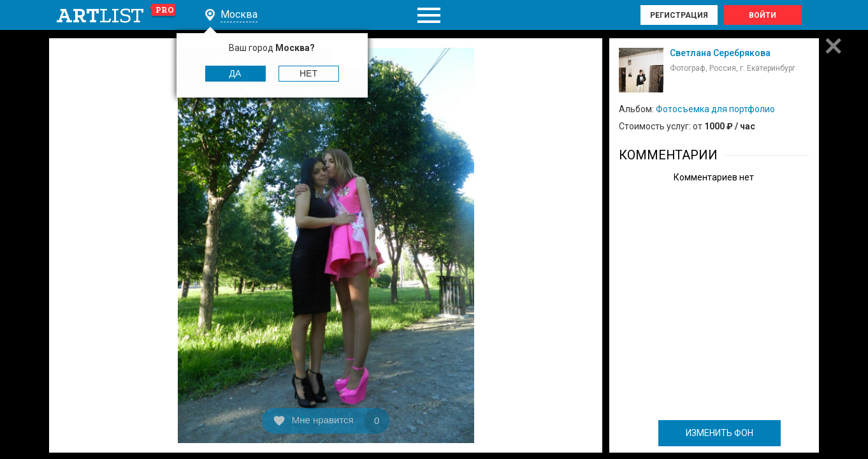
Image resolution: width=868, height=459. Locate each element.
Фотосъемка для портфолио (715, 109)
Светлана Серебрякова (720, 53)
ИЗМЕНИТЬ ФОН (720, 433)
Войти (763, 15)
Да (235, 73)
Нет (308, 73)
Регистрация (679, 15)
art (116, 15)
